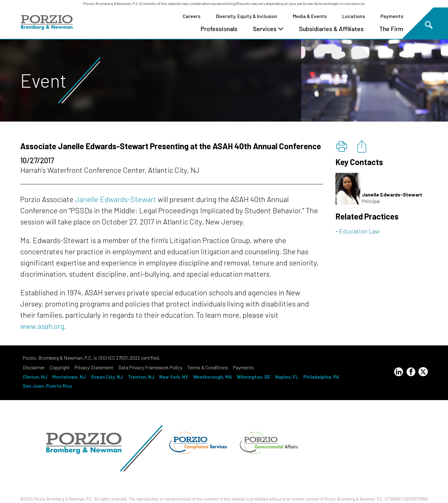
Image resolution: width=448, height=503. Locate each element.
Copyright (60, 367)
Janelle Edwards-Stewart (116, 199)
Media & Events (310, 16)
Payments (392, 16)
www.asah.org (42, 326)
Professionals (219, 29)
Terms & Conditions (208, 367)
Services (268, 29)
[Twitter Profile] (423, 372)
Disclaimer (34, 367)
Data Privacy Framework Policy (150, 367)
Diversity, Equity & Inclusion (247, 16)
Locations (354, 16)
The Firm (391, 29)
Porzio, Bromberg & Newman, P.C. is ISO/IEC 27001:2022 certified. (91, 358)
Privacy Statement (94, 367)
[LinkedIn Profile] (399, 373)
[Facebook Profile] (411, 373)
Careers (191, 16)
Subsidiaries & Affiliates (331, 29)
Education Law (359, 231)
